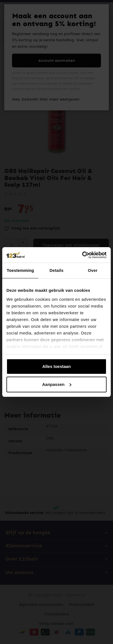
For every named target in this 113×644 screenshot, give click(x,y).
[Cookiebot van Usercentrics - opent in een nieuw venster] (82, 255)
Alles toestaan (57, 366)
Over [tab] (93, 270)
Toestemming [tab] (20, 270)
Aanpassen (57, 384)
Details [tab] (57, 270)
